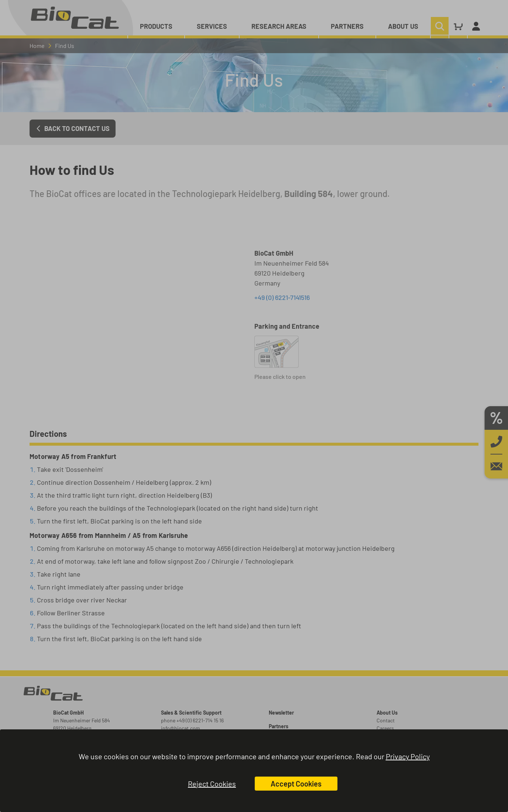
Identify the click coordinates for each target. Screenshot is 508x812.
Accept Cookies (296, 784)
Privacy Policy (408, 756)
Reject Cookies (212, 784)
